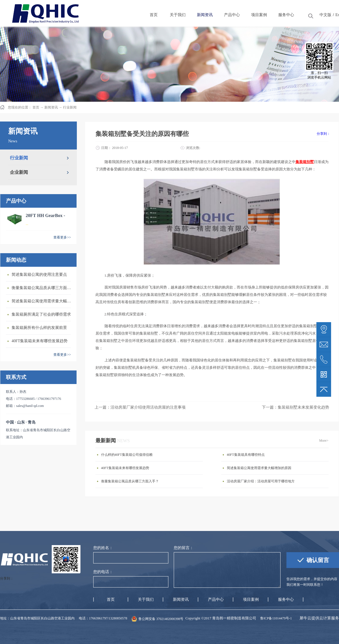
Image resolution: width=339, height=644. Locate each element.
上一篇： (140, 407)
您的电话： (103, 572)
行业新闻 (70, 107)
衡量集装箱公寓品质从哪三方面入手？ (43, 288)
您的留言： (184, 548)
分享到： (323, 134)
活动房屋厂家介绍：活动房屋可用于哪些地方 (261, 481)
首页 (111, 599)
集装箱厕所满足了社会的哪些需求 (41, 314)
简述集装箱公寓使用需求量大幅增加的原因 (43, 301)
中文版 (325, 15)
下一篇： (295, 407)
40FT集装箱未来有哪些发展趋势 (40, 341)
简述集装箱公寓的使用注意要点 (39, 275)
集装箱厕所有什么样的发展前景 (39, 328)
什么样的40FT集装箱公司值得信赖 (127, 455)
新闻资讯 (51, 107)
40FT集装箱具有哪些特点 (246, 455)
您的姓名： (103, 548)
